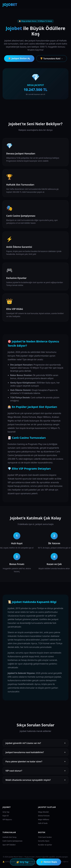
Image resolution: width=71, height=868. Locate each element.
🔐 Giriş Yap (22, 862)
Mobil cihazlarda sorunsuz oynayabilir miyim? (35, 781)
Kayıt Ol (6, 816)
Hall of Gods (43, 823)
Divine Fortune (44, 816)
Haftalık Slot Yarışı (10, 837)
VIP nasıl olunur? (35, 772)
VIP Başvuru (7, 819)
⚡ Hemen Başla (49, 862)
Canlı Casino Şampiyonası (12, 841)
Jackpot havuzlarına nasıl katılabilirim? (35, 753)
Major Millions (44, 819)
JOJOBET (10, 4)
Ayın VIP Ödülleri (9, 845)
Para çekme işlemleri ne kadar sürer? (35, 762)
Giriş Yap (6, 812)
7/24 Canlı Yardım (45, 837)
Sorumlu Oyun (44, 841)
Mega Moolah (43, 812)
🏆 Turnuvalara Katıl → (52, 59)
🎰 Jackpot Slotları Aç (19, 58)
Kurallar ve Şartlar (45, 845)
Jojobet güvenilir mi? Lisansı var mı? (35, 744)
